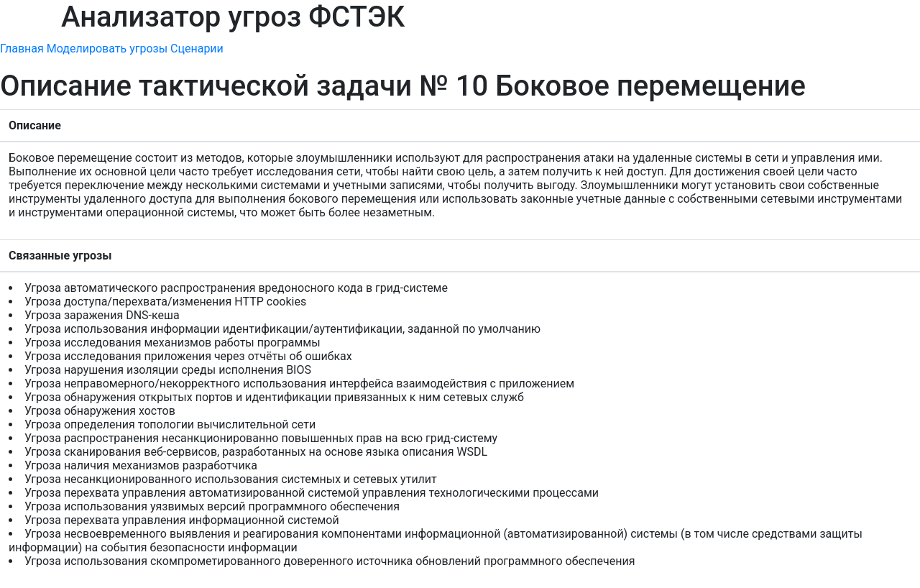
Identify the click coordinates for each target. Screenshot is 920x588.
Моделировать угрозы (107, 49)
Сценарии (197, 49)
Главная (22, 49)
